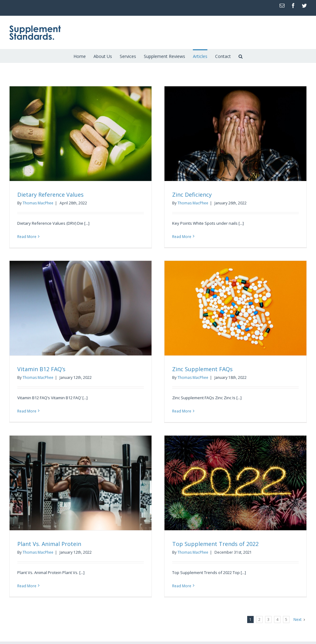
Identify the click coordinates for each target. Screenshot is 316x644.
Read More (27, 237)
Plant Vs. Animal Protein (49, 544)
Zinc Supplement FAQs (202, 369)
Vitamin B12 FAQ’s (41, 369)
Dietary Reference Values (50, 195)
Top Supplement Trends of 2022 (215, 544)
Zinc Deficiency (192, 195)
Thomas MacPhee (38, 203)
